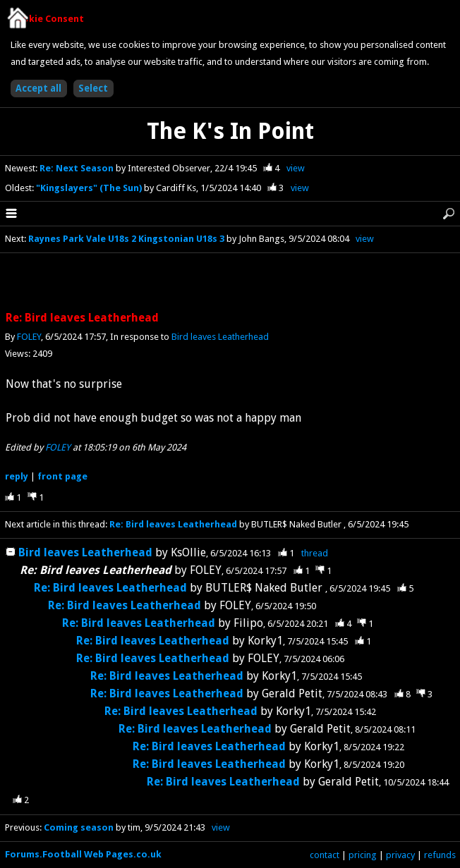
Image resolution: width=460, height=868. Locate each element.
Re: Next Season (78, 168)
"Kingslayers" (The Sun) (90, 188)
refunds (440, 855)
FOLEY (29, 337)
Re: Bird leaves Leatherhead (173, 524)
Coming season (79, 827)
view (296, 168)
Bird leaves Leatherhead (220, 337)
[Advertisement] (230, 283)
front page (62, 476)
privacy (400, 855)
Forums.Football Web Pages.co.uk (83, 854)
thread (315, 553)
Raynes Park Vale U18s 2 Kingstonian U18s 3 (126, 239)
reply (17, 476)
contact (325, 855)
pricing (363, 855)
